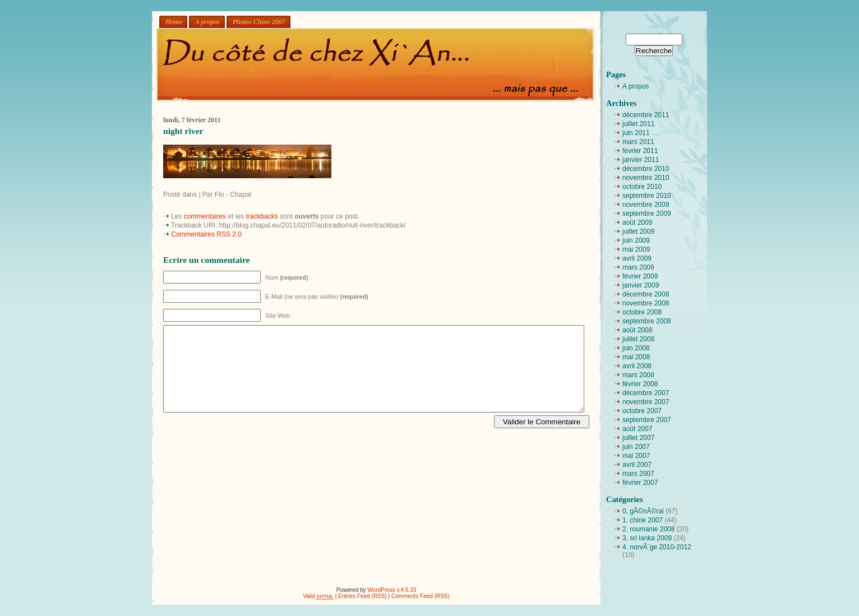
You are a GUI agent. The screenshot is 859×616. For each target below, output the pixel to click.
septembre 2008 (647, 321)
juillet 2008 (638, 339)
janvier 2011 (641, 160)
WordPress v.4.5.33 (392, 590)
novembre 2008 (646, 303)
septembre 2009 (647, 214)
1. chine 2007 (643, 520)
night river (183, 131)
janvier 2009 (641, 285)
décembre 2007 (646, 393)
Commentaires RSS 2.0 (206, 234)
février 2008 (640, 384)
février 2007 (640, 483)
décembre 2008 (646, 294)
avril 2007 (637, 465)
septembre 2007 (647, 420)
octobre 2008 (642, 312)
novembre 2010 (646, 178)
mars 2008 (638, 375)
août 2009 (637, 223)
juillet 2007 (638, 438)
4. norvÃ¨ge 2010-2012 (657, 547)
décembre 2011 (646, 115)
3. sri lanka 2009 (647, 538)
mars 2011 (638, 142)
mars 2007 (638, 474)
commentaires (205, 216)
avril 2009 (637, 258)
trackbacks (262, 216)
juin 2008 (636, 348)
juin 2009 (636, 240)
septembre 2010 (647, 196)
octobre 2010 (642, 187)
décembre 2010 (646, 169)
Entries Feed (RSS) (362, 596)
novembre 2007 (646, 402)
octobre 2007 (642, 411)
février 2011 (640, 151)
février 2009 (640, 276)
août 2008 (637, 330)
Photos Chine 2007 (259, 22)
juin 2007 (636, 447)
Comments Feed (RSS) (421, 596)
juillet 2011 (638, 124)
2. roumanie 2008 (648, 529)
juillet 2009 (638, 231)
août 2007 (637, 429)
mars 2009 (638, 267)
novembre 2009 (646, 205)
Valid (318, 596)
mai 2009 (636, 249)
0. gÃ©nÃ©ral (643, 511)
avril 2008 (637, 366)
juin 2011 (636, 133)
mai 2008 (636, 357)
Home (174, 22)
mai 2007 (636, 456)
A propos (207, 22)
